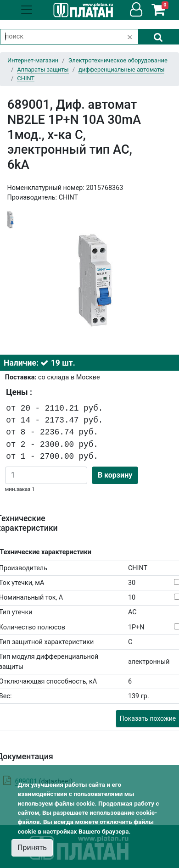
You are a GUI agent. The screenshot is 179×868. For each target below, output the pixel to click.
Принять (32, 848)
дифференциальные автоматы (121, 70)
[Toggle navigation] (27, 10)
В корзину (115, 475)
